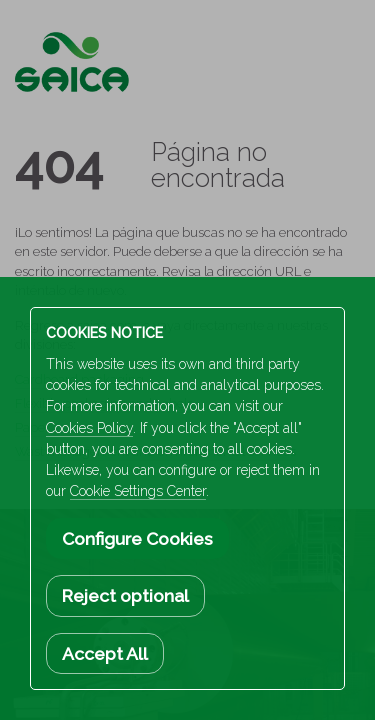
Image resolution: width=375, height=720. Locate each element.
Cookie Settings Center (138, 491)
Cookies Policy (89, 428)
